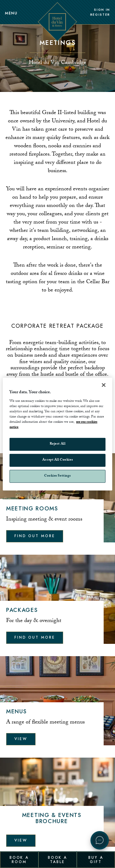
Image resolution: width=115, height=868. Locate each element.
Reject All (58, 444)
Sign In (102, 10)
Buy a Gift (96, 859)
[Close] (104, 385)
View (21, 739)
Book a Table (57, 859)
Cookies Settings (57, 476)
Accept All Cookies (57, 460)
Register (100, 15)
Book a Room (19, 859)
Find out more (35, 536)
